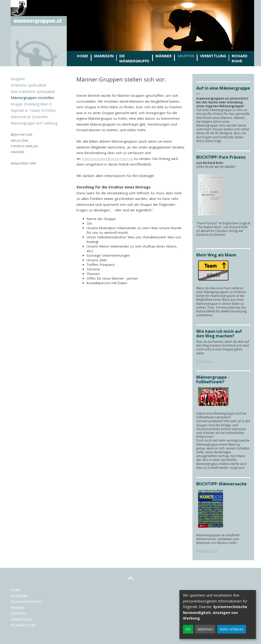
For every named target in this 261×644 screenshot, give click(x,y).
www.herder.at (207, 551)
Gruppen (186, 56)
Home (83, 56)
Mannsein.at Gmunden (29, 117)
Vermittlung (213, 56)
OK (188, 629)
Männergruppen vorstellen (32, 98)
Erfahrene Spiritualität (28, 85)
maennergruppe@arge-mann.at (107, 159)
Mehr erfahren (232, 629)
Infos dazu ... (205, 361)
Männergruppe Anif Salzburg (34, 123)
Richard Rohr (240, 58)
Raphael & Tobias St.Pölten (33, 110)
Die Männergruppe (134, 58)
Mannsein (104, 56)
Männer (164, 56)
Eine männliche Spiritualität (33, 92)
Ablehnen (205, 629)
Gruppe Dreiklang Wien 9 (31, 104)
